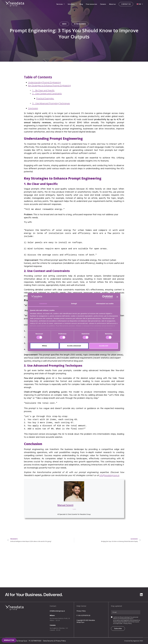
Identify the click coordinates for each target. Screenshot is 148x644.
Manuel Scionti (65, 505)
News (64, 24)
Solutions (72, 4)
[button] (9, 640)
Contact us (126, 4)
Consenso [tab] (43, 304)
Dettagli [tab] (74, 304)
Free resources (91, 4)
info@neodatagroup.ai (88, 566)
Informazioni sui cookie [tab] (105, 304)
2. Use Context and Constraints (47, 93)
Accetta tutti (104, 346)
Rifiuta (44, 346)
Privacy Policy (81, 611)
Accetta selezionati (74, 346)
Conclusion (33, 108)
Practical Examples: (45, 98)
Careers (103, 4)
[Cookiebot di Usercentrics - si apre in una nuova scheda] (104, 297)
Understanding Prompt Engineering (44, 82)
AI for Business (80, 24)
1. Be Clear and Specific (43, 90)
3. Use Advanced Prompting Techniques (51, 103)
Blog (81, 4)
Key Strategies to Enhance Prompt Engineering (49, 85)
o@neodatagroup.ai (110, 475)
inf (101, 475)
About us (112, 4)
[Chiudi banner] (117, 297)
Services (61, 4)
